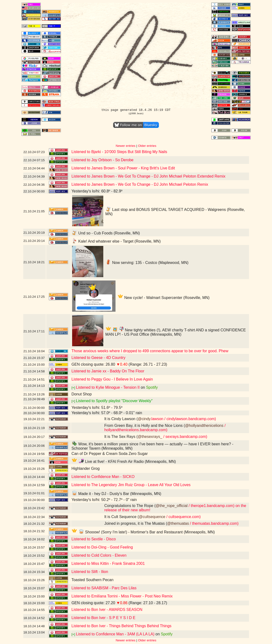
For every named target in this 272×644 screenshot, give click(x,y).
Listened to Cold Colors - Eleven (99, 555)
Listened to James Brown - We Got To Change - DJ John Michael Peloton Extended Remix (148, 176)
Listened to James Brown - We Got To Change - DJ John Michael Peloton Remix (140, 184)
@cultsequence (152, 517)
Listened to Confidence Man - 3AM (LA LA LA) (115, 634)
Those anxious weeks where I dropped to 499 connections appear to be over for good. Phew (150, 351)
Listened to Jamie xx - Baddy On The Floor (108, 371)
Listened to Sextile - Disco (94, 539)
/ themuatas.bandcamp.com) (214, 523)
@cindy (144, 419)
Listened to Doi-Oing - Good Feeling (102, 547)
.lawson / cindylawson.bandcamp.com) (183, 419)
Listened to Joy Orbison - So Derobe (102, 160)
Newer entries (126, 146)
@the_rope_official (171, 506)
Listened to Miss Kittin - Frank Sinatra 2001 (108, 563)
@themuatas (178, 523)
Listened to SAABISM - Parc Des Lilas (104, 588)
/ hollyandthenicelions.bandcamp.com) (165, 428)
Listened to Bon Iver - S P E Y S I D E (103, 618)
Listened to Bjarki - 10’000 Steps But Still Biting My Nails (119, 152)
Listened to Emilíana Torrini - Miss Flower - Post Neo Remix (122, 596)
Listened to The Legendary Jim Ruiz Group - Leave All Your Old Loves (131, 485)
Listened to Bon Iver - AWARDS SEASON (107, 610)
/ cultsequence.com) (183, 517)
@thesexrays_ (150, 437)
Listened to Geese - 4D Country (98, 358)
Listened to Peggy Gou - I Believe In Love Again (112, 379)
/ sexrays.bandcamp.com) (185, 437)
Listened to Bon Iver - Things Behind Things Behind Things (121, 626)
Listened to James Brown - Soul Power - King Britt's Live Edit (123, 168)
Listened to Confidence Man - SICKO (103, 477)
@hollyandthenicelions (204, 426)
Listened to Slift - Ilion (90, 572)
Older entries (147, 146)
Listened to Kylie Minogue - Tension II (108, 387)
